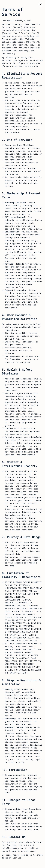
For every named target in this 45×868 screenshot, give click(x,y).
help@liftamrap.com (13, 848)
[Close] (41, 4)
